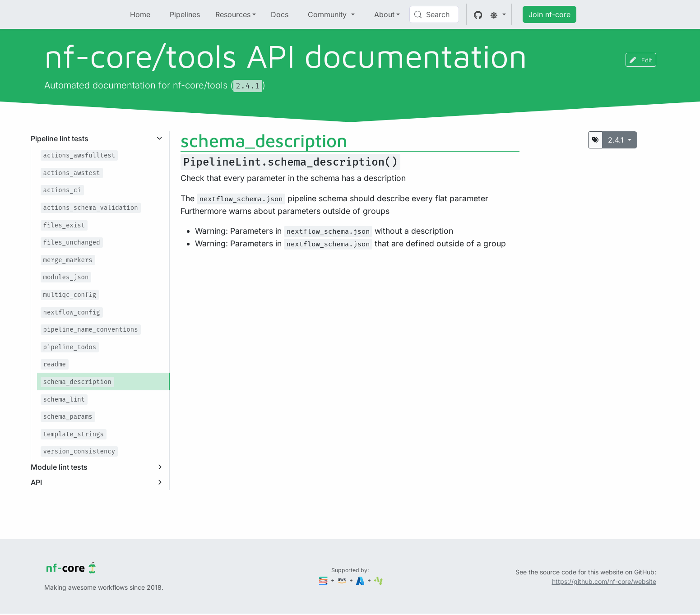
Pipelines (185, 14)
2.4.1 (617, 140)
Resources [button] (233, 14)
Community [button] (328, 14)
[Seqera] (324, 580)
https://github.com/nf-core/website (604, 581)
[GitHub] (478, 14)
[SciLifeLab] (378, 580)
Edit (641, 60)
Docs (280, 14)
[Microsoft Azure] (361, 580)
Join (549, 14)
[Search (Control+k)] (434, 14)
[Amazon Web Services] (343, 580)
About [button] (384, 14)
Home (140, 14)
